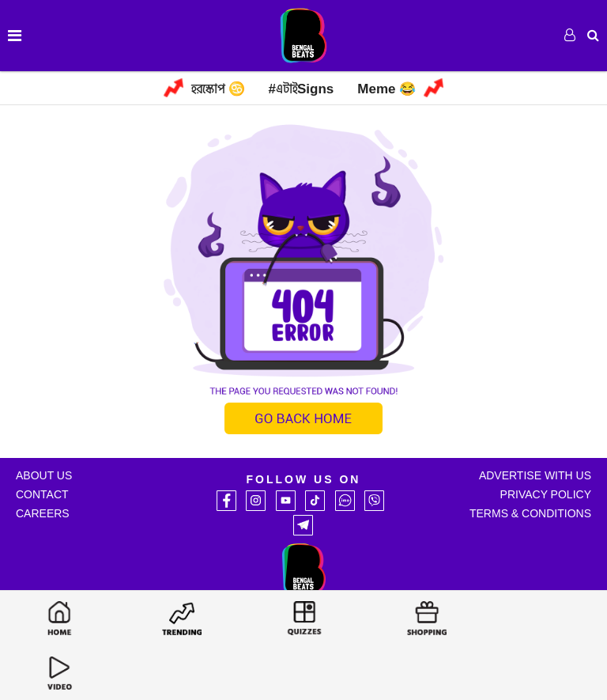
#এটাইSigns (302, 89)
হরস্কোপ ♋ (218, 89)
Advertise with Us (535, 475)
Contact (42, 494)
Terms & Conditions (530, 513)
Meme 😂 (386, 89)
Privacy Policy (546, 494)
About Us (44, 475)
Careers (43, 513)
